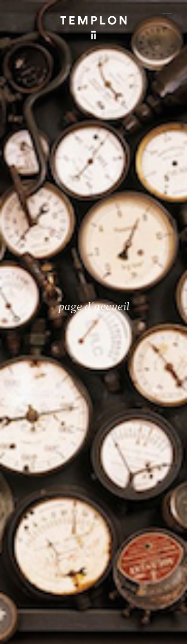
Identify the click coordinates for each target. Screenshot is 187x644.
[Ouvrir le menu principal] (167, 15)
